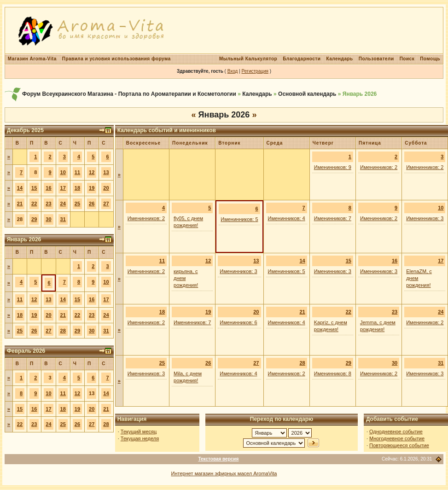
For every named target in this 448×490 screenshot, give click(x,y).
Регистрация (255, 71)
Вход (233, 71)
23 (48, 204)
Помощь (430, 59)
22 (34, 204)
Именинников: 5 (239, 219)
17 (63, 188)
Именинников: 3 (425, 218)
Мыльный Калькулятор (248, 59)
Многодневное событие (397, 438)
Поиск (407, 59)
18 (77, 188)
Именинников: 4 (287, 218)
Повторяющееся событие (399, 445)
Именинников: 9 (333, 167)
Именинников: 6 (238, 322)
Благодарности (302, 59)
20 (106, 188)
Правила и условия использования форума (116, 59)
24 (63, 204)
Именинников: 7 (333, 218)
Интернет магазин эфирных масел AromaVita (224, 473)
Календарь (339, 59)
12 (92, 172)
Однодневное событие (396, 432)
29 (34, 219)
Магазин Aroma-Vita (32, 59)
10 (63, 172)
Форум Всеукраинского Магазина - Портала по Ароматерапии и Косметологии (129, 94)
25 (77, 204)
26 (92, 204)
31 (63, 219)
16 (48, 188)
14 (20, 188)
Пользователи (376, 59)
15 (34, 188)
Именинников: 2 (379, 167)
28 (63, 331)
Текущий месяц (139, 432)
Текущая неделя (140, 438)
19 (92, 188)
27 (106, 204)
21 (20, 204)
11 (77, 172)
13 (106, 172)
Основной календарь (307, 94)
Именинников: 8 (333, 373)
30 (48, 219)
